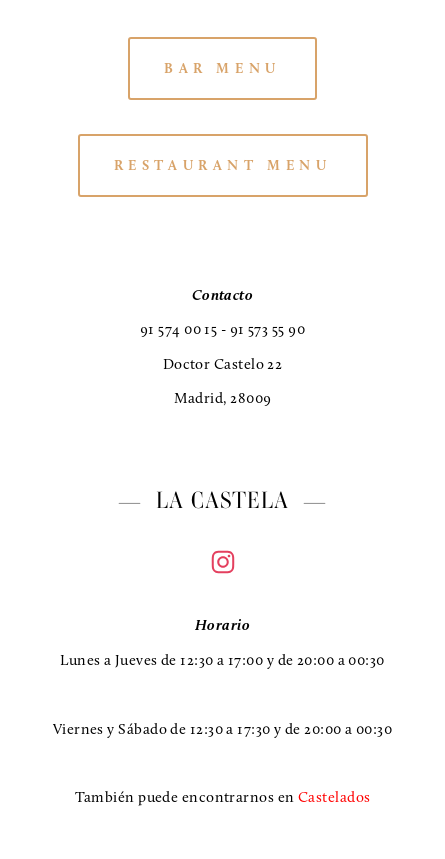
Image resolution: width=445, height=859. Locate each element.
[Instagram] (223, 562)
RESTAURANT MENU (223, 165)
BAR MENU (222, 68)
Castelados (334, 797)
